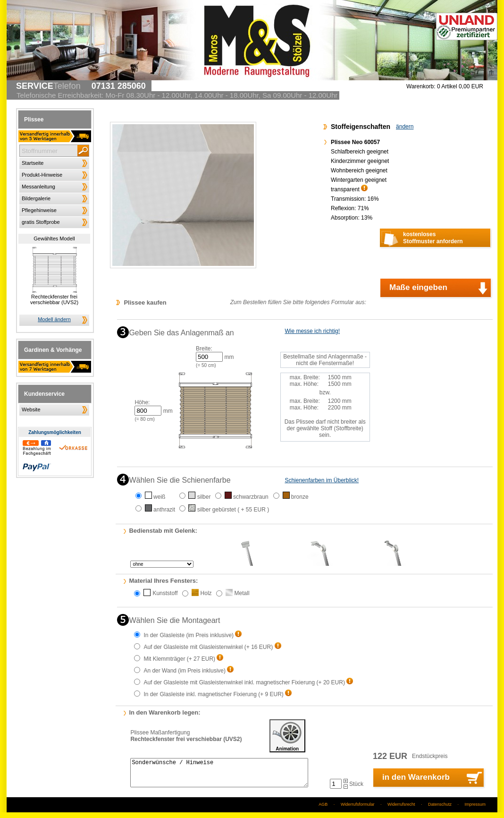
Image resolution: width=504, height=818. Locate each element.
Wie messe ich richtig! (312, 331)
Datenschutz (440, 810)
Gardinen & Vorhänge (53, 350)
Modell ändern (54, 319)
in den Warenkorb (416, 783)
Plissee (34, 119)
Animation (287, 736)
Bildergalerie (36, 198)
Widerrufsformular (358, 810)
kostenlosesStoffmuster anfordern (433, 238)
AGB (323, 810)
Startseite (33, 163)
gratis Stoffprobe (41, 222)
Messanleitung (38, 187)
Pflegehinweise (39, 210)
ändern (405, 127)
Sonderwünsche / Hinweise (219, 775)
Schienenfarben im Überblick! (322, 480)
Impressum (475, 810)
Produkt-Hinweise (42, 175)
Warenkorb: (421, 86)
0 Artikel (460, 86)
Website (31, 409)
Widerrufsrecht (401, 810)
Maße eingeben (418, 287)
